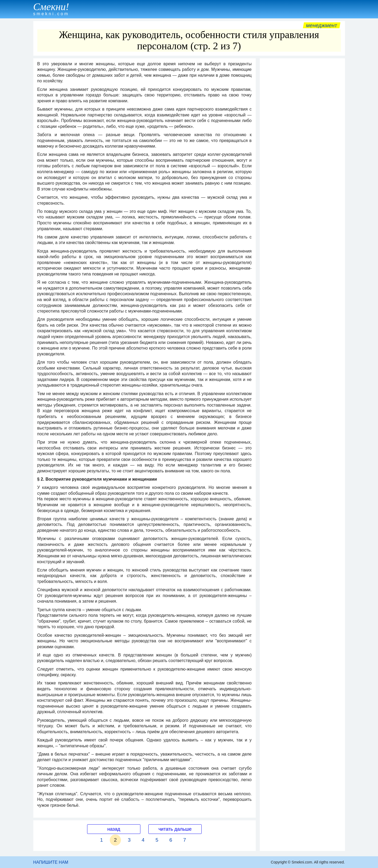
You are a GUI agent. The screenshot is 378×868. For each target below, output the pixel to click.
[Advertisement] (302, 141)
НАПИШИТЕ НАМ (51, 862)
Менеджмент (322, 25)
